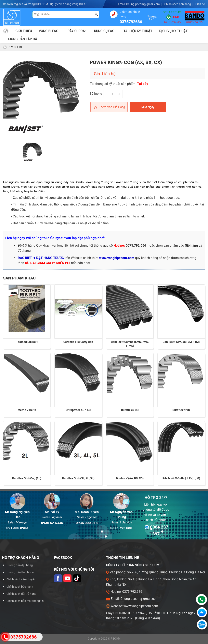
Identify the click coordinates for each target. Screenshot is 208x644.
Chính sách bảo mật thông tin (25, 601)
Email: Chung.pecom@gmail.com (139, 4)
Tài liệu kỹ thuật (138, 31)
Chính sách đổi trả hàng (21, 594)
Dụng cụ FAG (105, 31)
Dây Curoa (77, 31)
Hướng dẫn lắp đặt (23, 39)
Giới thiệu (24, 31)
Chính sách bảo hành (20, 587)
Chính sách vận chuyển (21, 579)
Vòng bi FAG (50, 31)
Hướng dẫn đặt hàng (20, 565)
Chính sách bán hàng (178, 4)
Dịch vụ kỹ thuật (173, 31)
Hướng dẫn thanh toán (21, 572)
